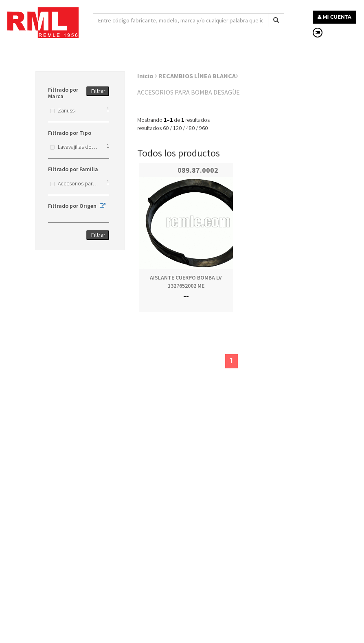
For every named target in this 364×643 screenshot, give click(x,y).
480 (190, 128)
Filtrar (98, 91)
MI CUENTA (334, 17)
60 (166, 128)
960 (203, 128)
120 (177, 128)
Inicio (147, 76)
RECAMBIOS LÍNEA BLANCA (198, 76)
